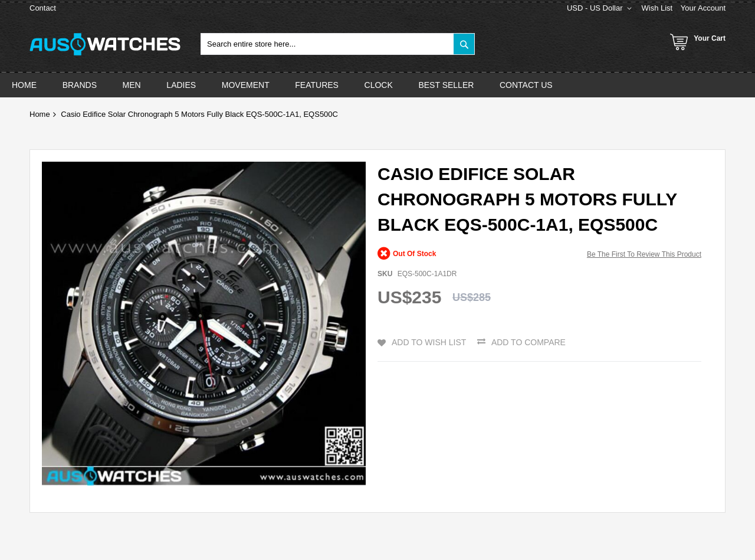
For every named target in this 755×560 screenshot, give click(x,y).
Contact (43, 8)
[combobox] (338, 44)
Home (40, 114)
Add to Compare (528, 342)
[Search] (464, 44)
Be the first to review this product (644, 254)
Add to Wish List (429, 342)
